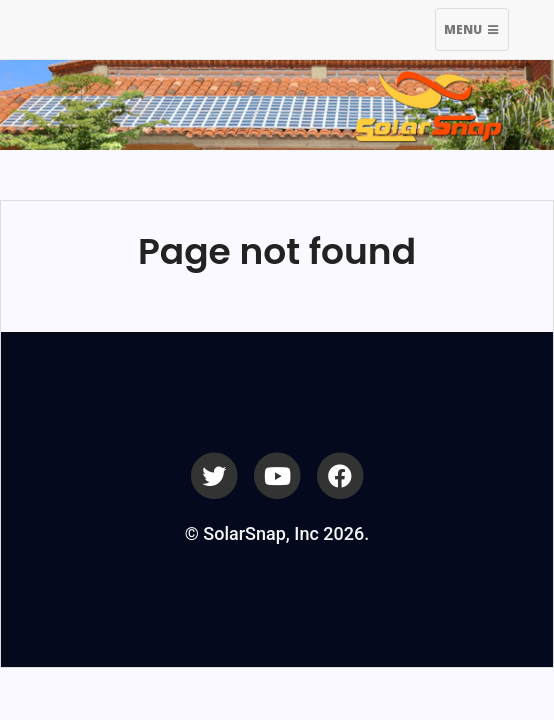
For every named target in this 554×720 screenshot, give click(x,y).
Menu (476, 32)
